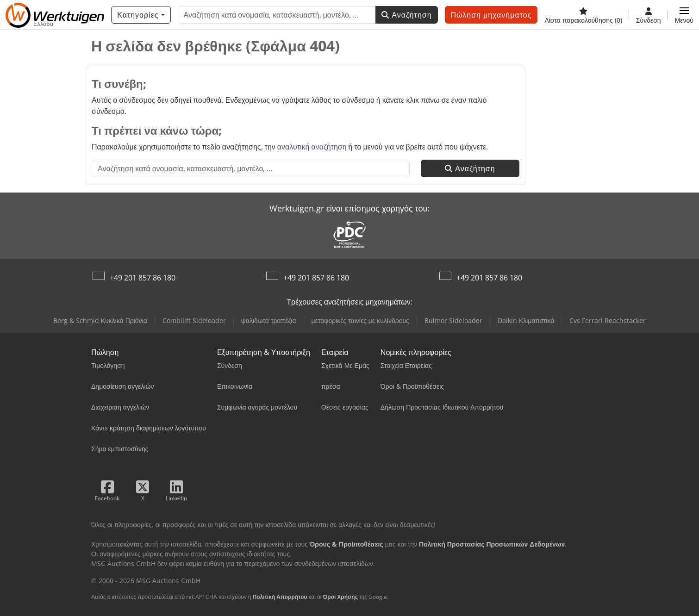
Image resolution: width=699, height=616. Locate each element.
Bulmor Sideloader (453, 320)
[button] (684, 15)
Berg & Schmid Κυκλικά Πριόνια (100, 320)
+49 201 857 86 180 (143, 278)
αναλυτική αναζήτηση (312, 147)
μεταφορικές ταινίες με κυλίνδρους (360, 320)
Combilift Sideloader (194, 320)
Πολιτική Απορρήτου (280, 597)
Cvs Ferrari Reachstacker (608, 320)
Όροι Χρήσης (340, 597)
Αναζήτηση (406, 15)
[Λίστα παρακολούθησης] (583, 15)
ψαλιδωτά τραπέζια (269, 320)
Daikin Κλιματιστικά (526, 320)
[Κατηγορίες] (141, 15)
